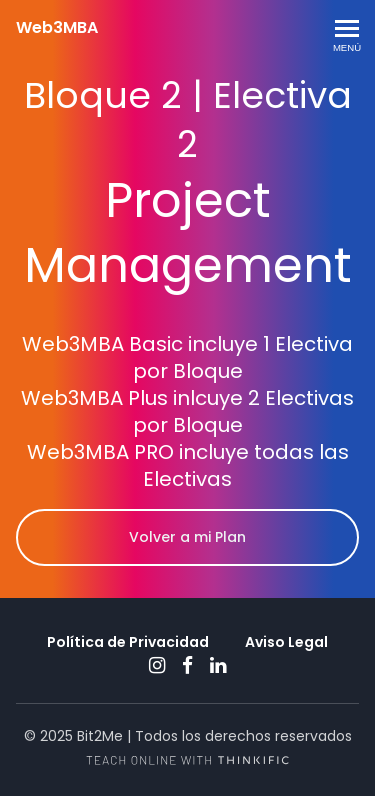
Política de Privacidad (128, 642)
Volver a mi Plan (187, 537)
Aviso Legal (286, 642)
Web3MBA (57, 28)
